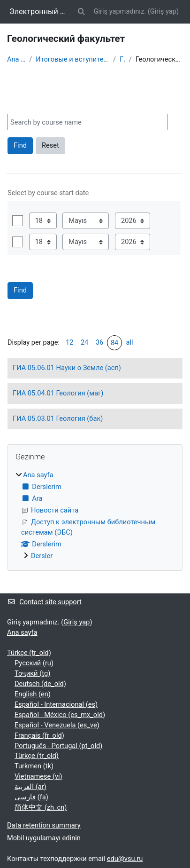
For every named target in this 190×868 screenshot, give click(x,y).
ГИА (122, 59)
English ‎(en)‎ (33, 694)
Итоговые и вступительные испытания (72, 59)
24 (84, 342)
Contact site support (44, 602)
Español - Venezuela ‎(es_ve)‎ (57, 725)
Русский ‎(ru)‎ (34, 663)
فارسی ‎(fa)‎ (31, 797)
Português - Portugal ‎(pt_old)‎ (58, 746)
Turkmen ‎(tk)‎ (34, 766)
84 (114, 343)
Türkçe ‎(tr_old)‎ (29, 653)
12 (69, 342)
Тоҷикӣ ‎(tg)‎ (32, 673)
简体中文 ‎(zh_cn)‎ (41, 807)
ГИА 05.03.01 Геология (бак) (58, 418)
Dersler (42, 556)
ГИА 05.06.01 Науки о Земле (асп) (67, 368)
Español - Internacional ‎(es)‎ (56, 704)
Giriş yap (163, 11)
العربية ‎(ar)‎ (30, 787)
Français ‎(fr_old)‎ (39, 735)
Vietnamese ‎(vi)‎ (38, 776)
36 (99, 342)
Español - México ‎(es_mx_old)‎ (60, 715)
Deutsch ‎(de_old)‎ (40, 684)
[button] (81, 12)
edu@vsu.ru (125, 859)
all (130, 342)
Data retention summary (44, 825)
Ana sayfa (16, 59)
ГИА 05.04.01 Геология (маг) (58, 393)
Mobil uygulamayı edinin (44, 838)
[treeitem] (95, 516)
